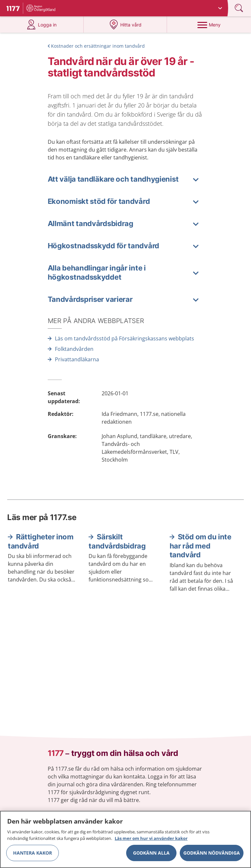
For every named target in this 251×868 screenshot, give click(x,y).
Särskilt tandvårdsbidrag (117, 541)
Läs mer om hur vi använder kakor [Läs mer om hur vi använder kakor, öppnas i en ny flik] (151, 841)
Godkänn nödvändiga (212, 855)
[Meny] (209, 25)
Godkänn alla (151, 855)
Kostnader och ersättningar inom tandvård (98, 46)
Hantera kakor (33, 855)
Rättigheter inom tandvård (41, 541)
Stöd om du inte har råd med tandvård (201, 546)
